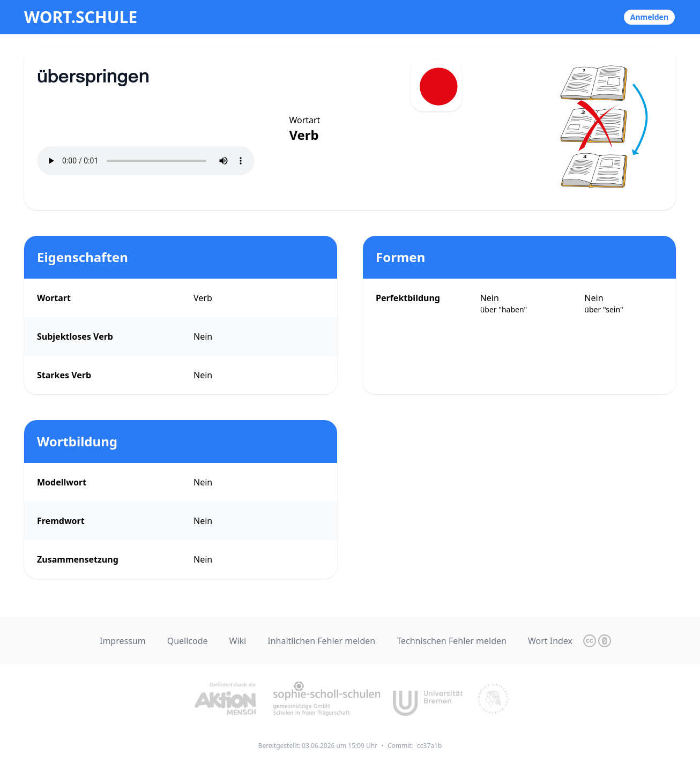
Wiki (238, 641)
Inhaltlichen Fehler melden (321, 641)
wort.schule (81, 17)
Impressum (123, 641)
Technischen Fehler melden (452, 641)
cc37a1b (429, 746)
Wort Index (550, 641)
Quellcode (188, 641)
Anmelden (649, 17)
